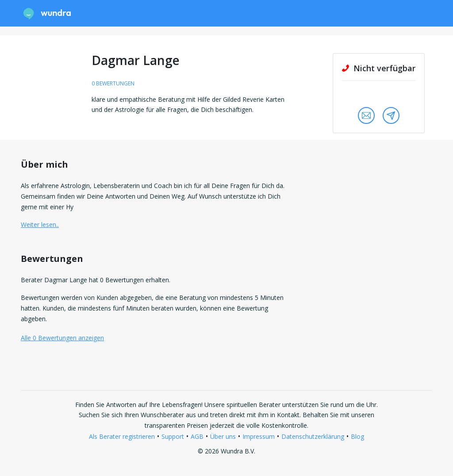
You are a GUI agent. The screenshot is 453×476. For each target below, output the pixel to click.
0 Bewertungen (113, 83)
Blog (357, 436)
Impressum (259, 436)
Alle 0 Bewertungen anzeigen (62, 338)
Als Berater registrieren (122, 436)
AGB (197, 436)
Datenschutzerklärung (313, 436)
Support (173, 436)
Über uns (223, 436)
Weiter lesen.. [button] (40, 225)
